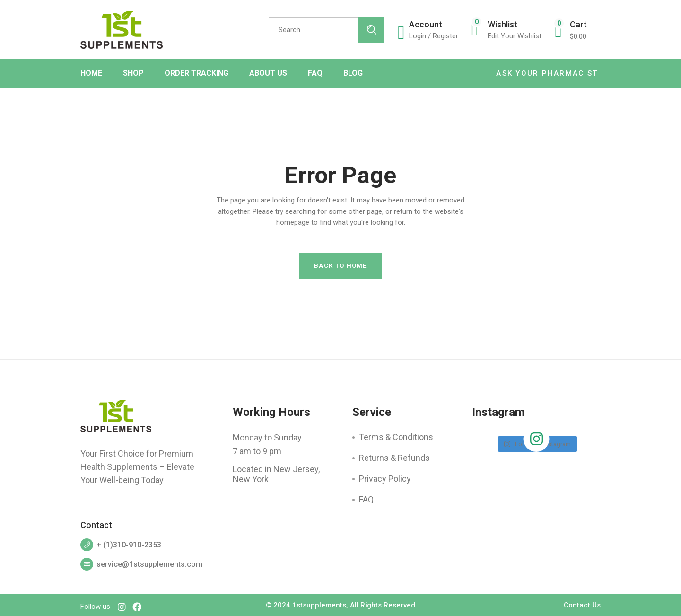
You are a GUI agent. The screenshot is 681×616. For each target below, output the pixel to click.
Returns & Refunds (394, 458)
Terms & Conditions (396, 437)
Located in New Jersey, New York (276, 474)
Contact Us (582, 605)
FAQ (366, 499)
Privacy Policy (385, 479)
